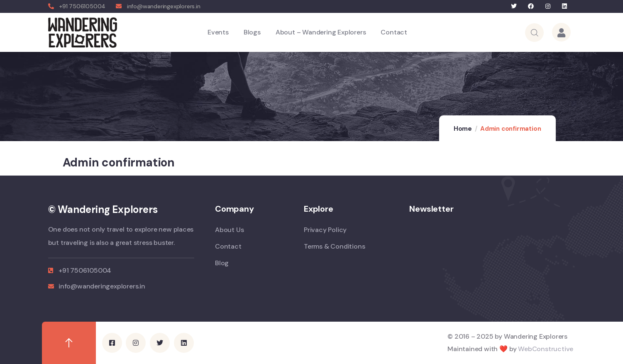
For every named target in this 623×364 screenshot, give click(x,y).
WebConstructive (546, 349)
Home (463, 129)
